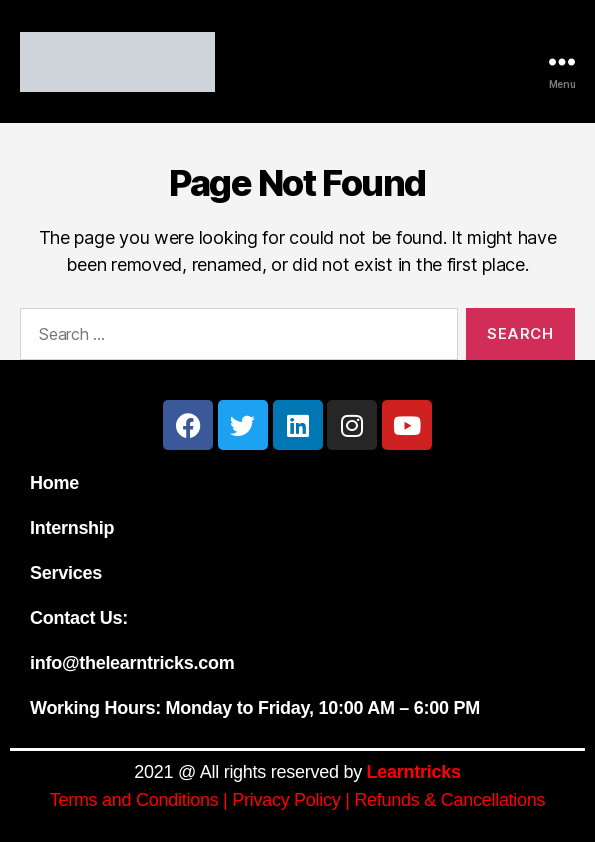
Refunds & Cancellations (449, 800)
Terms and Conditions (134, 800)
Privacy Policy (286, 800)
